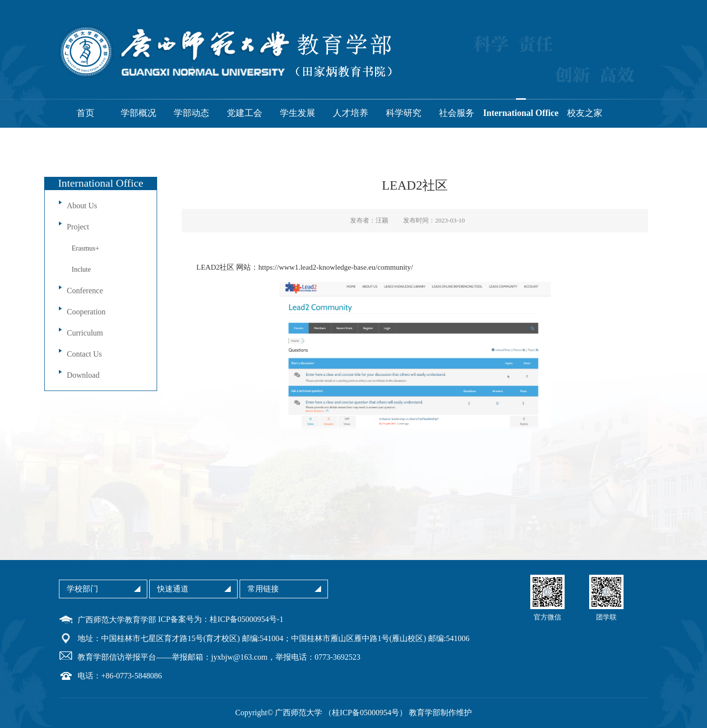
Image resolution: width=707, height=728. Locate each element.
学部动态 (191, 113)
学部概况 (138, 113)
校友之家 (585, 113)
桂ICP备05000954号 (366, 713)
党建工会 (245, 113)
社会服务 (457, 113)
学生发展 (298, 113)
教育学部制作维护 (440, 713)
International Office (521, 113)
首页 (85, 113)
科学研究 (404, 113)
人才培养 (351, 113)
